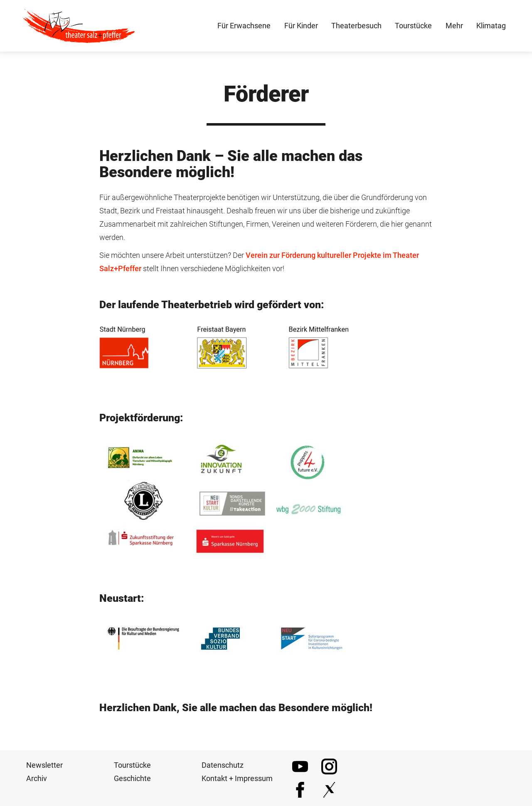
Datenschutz (223, 765)
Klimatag (491, 26)
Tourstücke (132, 765)
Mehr (454, 26)
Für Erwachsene (244, 26)
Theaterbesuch (356, 26)
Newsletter (44, 765)
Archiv (37, 778)
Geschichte (132, 778)
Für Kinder (301, 26)
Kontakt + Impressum (237, 778)
